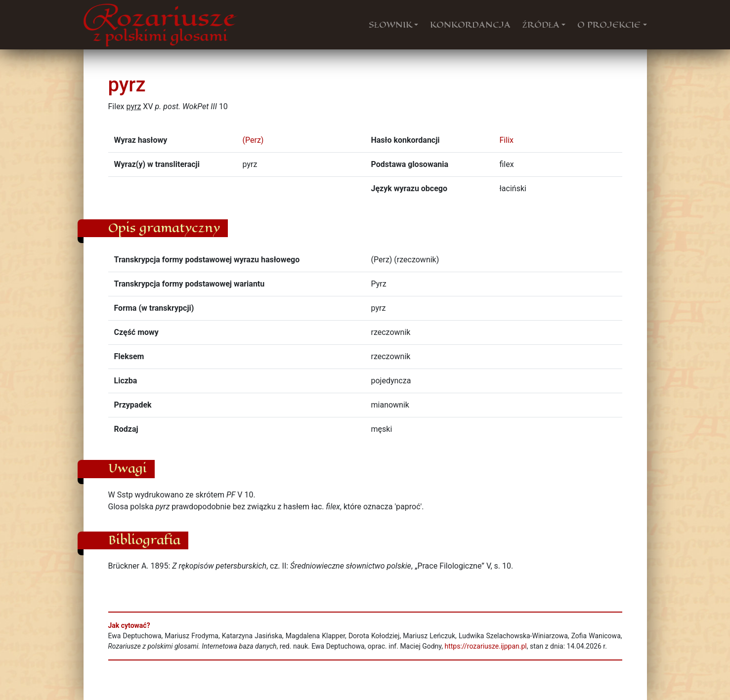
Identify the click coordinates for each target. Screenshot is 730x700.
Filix (507, 140)
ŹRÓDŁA (541, 25)
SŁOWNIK (390, 25)
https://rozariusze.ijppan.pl (485, 646)
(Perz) (253, 140)
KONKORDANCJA (470, 25)
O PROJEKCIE (609, 25)
